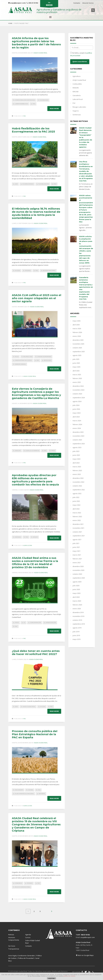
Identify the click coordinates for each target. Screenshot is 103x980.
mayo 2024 (76, 413)
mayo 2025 (76, 367)
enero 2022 (77, 520)
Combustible (77, 84)
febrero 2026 (77, 332)
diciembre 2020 (78, 566)
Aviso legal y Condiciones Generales (22, 956)
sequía (35, 537)
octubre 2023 (77, 440)
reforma (42, 794)
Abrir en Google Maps (85, 955)
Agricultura (28, 545)
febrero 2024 (77, 424)
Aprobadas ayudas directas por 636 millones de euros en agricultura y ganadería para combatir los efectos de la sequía (35, 480)
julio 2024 (76, 405)
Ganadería (77, 95)
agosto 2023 (77, 447)
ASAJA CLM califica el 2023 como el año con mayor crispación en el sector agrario (37, 298)
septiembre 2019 (79, 624)
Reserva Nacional (49, 271)
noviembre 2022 (78, 482)
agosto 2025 (77, 355)
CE (24, 623)
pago (53, 451)
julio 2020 (76, 586)
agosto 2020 (77, 582)
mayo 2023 (76, 459)
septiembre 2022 (79, 490)
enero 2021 (77, 563)
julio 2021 (76, 543)
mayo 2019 (76, 639)
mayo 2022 (76, 505)
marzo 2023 (77, 467)
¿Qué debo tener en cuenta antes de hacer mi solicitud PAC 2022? (36, 653)
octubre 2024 (77, 394)
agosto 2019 (77, 628)
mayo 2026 (76, 321)
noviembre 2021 (78, 528)
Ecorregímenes (28, 184)
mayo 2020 (76, 593)
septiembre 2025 (79, 352)
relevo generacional (23, 887)
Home (10, 23)
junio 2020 (76, 589)
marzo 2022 (77, 513)
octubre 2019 (77, 620)
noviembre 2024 (78, 390)
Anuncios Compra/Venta (14, 939)
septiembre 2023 (79, 444)
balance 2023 (28, 357)
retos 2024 (47, 360)
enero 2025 (77, 382)
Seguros (76, 111)
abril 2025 (76, 371)
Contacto (77, 3)
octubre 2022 (77, 486)
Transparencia (14, 949)
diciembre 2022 (78, 478)
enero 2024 (77, 428)
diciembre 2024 (78, 386)
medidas (18, 537)
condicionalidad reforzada (25, 100)
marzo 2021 (77, 555)
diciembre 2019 (78, 612)
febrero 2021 (77, 559)
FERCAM (75, 92)
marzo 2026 (77, 329)
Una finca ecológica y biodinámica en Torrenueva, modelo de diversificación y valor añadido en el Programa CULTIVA (86, 171)
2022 (16, 707)
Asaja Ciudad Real (40, 53)
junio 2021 (76, 547)
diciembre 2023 (78, 432)
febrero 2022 (77, 516)
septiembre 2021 (79, 536)
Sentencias (77, 115)
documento (19, 790)
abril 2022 (76, 509)
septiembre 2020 (79, 578)
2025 (16, 184)
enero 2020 (77, 609)
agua (17, 357)
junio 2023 (76, 455)
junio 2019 (76, 635)
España (31, 790)
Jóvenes (28, 271)
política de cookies (69, 976)
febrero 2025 (77, 378)
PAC (34, 104)
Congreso (18, 883)
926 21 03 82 (32, 3)
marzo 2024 (77, 421)
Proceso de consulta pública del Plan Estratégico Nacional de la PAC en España (35, 734)
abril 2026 (76, 325)
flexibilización (44, 184)
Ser (49, 4)
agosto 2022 (77, 493)
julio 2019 (76, 632)
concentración (35, 623)
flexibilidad (44, 100)
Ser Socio (12, 946)
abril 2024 (76, 417)
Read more (54, 109)
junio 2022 (76, 501)
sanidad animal (20, 364)
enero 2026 (77, 336)
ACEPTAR (51, 978)
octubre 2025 (77, 348)
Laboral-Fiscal (78, 99)
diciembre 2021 (78, 524)
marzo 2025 (77, 375)
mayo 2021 (76, 551)
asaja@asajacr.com (17, 3)
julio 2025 (76, 359)
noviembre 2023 (78, 436)
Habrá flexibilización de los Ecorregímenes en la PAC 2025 (33, 130)
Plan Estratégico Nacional (24, 794)
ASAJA (17, 623)
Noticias (11, 935)
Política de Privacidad (26, 958)
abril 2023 (76, 463)
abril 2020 (76, 597)
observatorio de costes (23, 360)
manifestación (51, 623)
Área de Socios (88, 3)
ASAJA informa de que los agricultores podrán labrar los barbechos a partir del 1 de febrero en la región (36, 43)
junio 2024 (76, 409)
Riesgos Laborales (79, 107)
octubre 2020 (77, 574)
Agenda (28, 935)
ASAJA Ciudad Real (30, 376)
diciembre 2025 (78, 340)
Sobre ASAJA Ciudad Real (33, 942)
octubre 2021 (77, 532)
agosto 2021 (77, 540)
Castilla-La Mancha (32, 451)
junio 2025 (76, 363)
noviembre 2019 (78, 616)
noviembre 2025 (78, 344)
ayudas (17, 271)
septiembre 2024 (79, 398)
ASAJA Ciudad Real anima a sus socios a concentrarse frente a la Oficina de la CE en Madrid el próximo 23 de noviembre (35, 563)
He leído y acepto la (81, 54)
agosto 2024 (77, 401)
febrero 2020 (77, 605)
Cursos (28, 937)
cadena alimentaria (44, 357)
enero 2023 (77, 474)
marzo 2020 (77, 601)
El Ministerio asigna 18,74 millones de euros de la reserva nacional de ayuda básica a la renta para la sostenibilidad (36, 213)
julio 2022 (76, 497)
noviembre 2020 (78, 570)
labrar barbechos (21, 104)
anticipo (18, 451)
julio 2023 (76, 451)
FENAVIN (76, 88)
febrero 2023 (77, 470)
